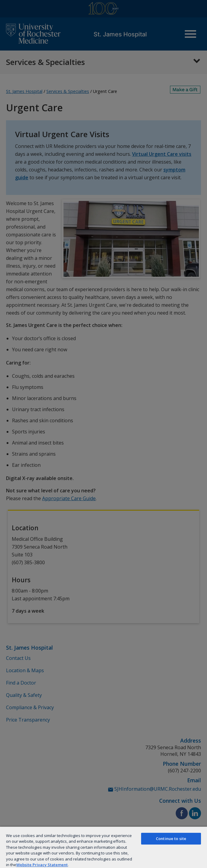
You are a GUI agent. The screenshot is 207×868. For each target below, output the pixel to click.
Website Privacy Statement (42, 865)
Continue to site (171, 839)
